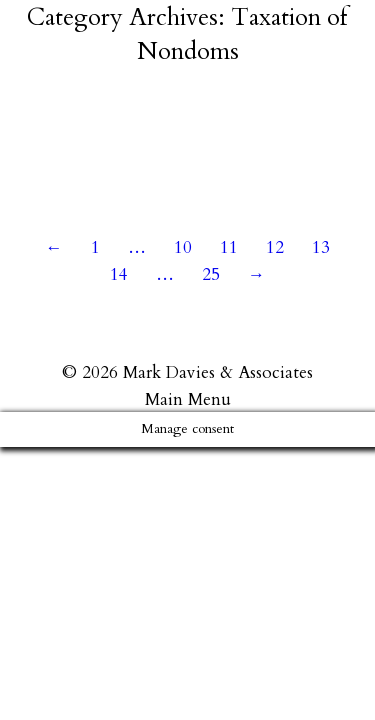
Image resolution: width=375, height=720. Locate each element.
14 (119, 274)
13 (321, 247)
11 (229, 247)
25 (211, 274)
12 (275, 247)
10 (183, 247)
